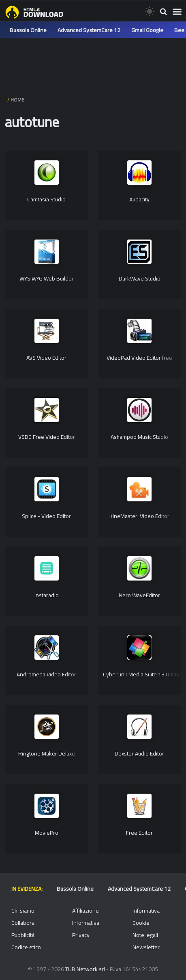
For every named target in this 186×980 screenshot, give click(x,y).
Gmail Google (147, 30)
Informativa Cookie (146, 917)
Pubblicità (23, 935)
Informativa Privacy (86, 929)
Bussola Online (28, 30)
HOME (17, 100)
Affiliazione (86, 911)
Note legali (145, 935)
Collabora (23, 923)
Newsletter (146, 947)
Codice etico (26, 947)
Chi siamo (23, 911)
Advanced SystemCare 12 (89, 30)
